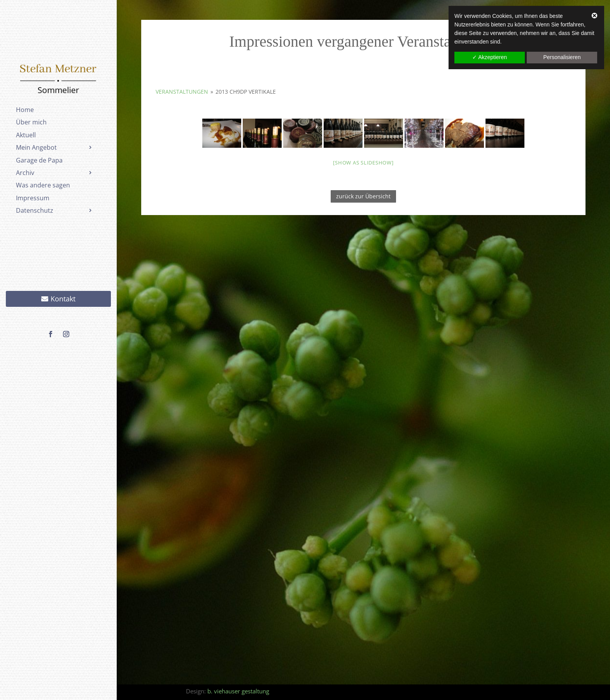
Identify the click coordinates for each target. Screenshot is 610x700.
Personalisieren (562, 57)
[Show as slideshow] (363, 163)
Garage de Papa (39, 160)
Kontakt (63, 299)
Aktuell (26, 135)
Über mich (31, 122)
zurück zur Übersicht (363, 196)
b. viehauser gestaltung (238, 691)
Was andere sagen (43, 185)
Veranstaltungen (182, 92)
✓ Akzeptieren (490, 57)
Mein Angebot (36, 147)
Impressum (33, 198)
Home (25, 110)
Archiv (25, 173)
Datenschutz (35, 210)
